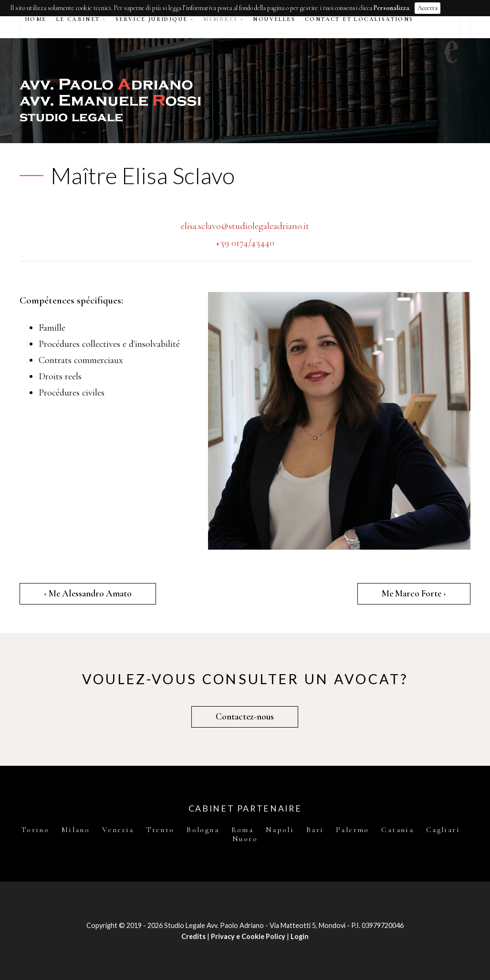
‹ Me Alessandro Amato (88, 594)
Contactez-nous (245, 717)
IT (412, 57)
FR (436, 57)
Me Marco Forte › (414, 594)
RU (459, 57)
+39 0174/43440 (245, 243)
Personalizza (391, 8)
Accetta (427, 8)
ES (448, 57)
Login (300, 936)
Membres (221, 19)
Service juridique (152, 19)
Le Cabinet (78, 19)
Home (36, 19)
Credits (193, 936)
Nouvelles (274, 19)
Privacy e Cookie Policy (248, 936)
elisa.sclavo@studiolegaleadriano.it (245, 226)
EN (424, 57)
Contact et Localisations (359, 19)
